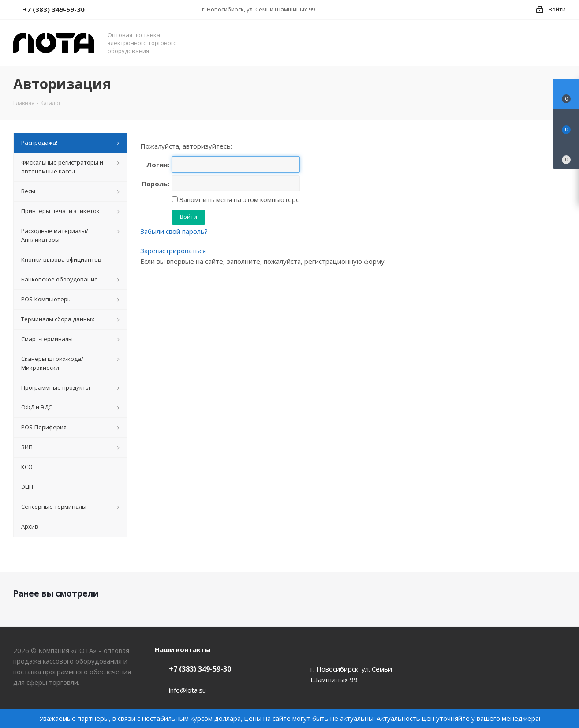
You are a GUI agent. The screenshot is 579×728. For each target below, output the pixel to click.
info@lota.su (187, 690)
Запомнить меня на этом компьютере (239, 199)
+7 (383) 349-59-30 (200, 669)
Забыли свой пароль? (174, 231)
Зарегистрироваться (173, 251)
